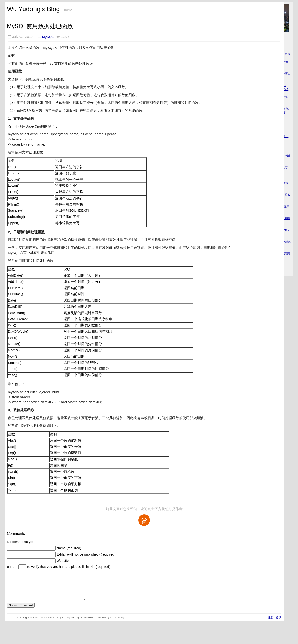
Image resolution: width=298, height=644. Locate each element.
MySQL (48, 37)
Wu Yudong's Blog (33, 9)
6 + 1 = (13, 567)
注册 (271, 623)
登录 (278, 623)
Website (63, 561)
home (68, 10)
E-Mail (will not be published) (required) (86, 554)
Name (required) (69, 548)
